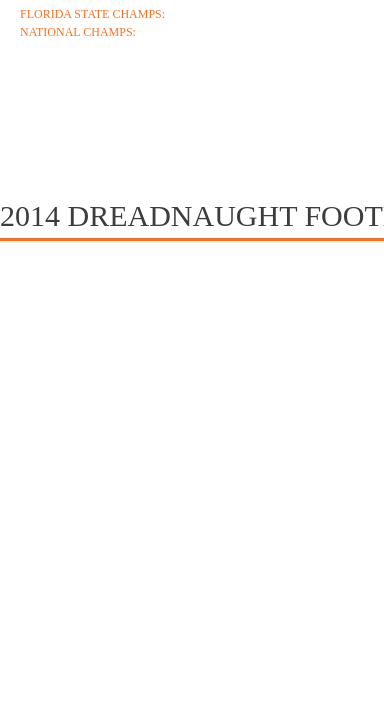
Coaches (161, 102)
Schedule (288, 102)
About (50, 102)
